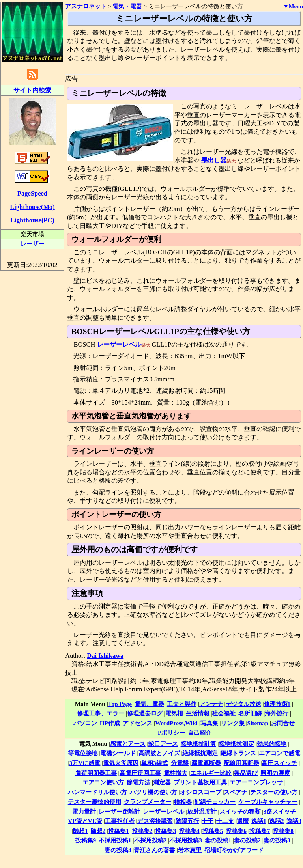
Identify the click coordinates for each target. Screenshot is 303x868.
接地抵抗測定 (236, 744)
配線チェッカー (215, 802)
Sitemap (258, 723)
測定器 (162, 782)
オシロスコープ (201, 792)
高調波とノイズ (159, 753)
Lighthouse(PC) (32, 220)
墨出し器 (214, 160)
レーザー (32, 244)
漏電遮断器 (206, 763)
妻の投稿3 (277, 840)
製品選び (246, 773)
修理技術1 (277, 704)
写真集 (209, 723)
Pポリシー (171, 733)
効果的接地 (272, 744)
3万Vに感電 (85, 763)
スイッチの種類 (240, 811)
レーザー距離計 (119, 811)
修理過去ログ (145, 713)
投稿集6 (236, 831)
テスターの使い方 (274, 792)
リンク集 (233, 723)
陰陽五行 (187, 821)
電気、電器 (149, 704)
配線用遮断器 (241, 763)
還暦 (243, 821)
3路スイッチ (280, 811)
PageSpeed (32, 193)
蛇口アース (163, 744)
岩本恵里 (190, 850)
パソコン (85, 723)
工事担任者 (120, 821)
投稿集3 (166, 831)
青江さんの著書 (154, 850)
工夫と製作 (182, 704)
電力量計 (84, 811)
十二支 (225, 821)
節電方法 (138, 782)
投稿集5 (213, 831)
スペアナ (236, 792)
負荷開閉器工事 (96, 773)
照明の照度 (275, 773)
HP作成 (110, 723)
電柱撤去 (176, 773)
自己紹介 (200, 733)
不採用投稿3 (186, 840)
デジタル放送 (243, 704)
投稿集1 (119, 831)
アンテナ (211, 704)
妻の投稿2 (247, 840)
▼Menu (293, 6)
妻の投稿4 (118, 850)
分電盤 (180, 763)
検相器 (183, 802)
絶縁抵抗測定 (200, 753)
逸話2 (277, 821)
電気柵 (174, 713)
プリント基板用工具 (200, 782)
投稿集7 (260, 831)
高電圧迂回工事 (140, 773)
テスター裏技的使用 (94, 802)
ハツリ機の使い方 (153, 792)
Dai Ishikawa (105, 656)
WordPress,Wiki (176, 723)
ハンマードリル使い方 (97, 792)
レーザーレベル (119, 344)
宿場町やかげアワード (234, 850)
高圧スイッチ (279, 763)
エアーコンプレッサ (256, 782)
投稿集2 (142, 831)
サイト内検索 (32, 90)
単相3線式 (155, 763)
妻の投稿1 (218, 840)
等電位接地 (83, 753)
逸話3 (294, 821)
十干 (208, 821)
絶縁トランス (238, 753)
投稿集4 (189, 831)
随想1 (80, 831)
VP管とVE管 (85, 821)
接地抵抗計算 (198, 744)
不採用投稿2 (151, 840)
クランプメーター (148, 802)
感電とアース (128, 744)
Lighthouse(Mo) (32, 207)
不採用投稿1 (115, 840)
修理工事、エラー (101, 713)
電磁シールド (118, 753)
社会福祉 (224, 713)
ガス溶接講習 (155, 821)
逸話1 (259, 821)
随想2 (98, 831)
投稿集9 (86, 840)
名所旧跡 (250, 713)
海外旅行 (277, 713)
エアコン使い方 (103, 782)
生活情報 (198, 713)
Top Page (120, 704)
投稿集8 (283, 831)
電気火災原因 (121, 763)
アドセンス (137, 723)
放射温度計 (202, 811)
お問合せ (283, 723)
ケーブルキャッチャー (268, 802)
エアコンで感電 (280, 753)
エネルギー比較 (211, 773)
